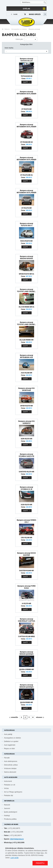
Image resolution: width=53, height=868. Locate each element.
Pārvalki (7, 758)
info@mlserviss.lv (17, 839)
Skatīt (26, 82)
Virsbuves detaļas (10, 768)
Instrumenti (8, 781)
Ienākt (15, 14)
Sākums (7, 29)
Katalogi (7, 816)
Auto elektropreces (11, 761)
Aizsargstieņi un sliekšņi (19, 29)
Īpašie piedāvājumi (11, 812)
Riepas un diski (9, 749)
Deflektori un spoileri (11, 741)
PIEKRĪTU (40, 863)
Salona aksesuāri (10, 772)
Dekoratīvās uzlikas (11, 765)
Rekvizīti (7, 805)
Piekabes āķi (8, 795)
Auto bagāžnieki (10, 745)
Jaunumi (7, 808)
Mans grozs (35, 14)
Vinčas (6, 788)
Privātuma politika (10, 819)
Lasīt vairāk (14, 858)
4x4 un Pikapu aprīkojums (13, 792)
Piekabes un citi (10, 785)
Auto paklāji (8, 734)
